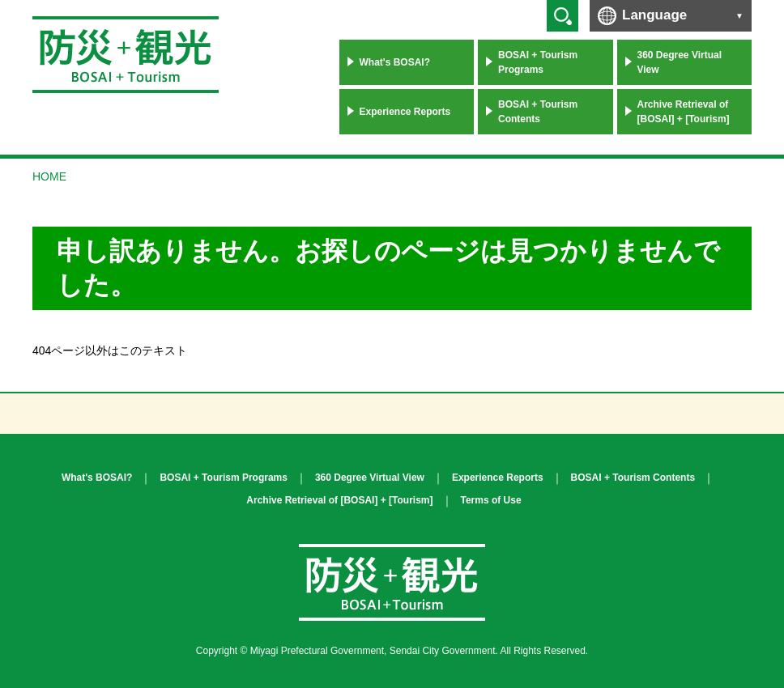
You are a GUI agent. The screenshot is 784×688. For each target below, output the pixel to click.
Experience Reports (405, 112)
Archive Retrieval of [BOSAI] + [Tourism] (684, 112)
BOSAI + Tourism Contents (538, 112)
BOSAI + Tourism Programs (538, 62)
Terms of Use (491, 500)
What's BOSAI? (395, 62)
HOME (49, 176)
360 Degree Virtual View (680, 62)
